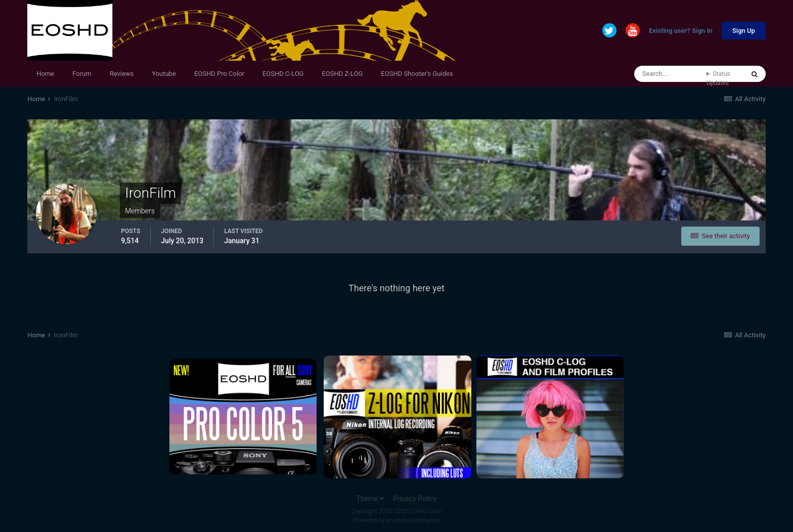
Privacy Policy (415, 499)
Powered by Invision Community (397, 520)
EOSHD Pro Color (219, 74)
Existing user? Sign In (681, 31)
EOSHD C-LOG (283, 74)
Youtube (164, 74)
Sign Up (744, 31)
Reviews (122, 74)
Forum (82, 74)
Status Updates (718, 78)
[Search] (670, 74)
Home (45, 74)
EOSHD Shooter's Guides (417, 74)
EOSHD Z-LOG (342, 74)
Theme (370, 499)
